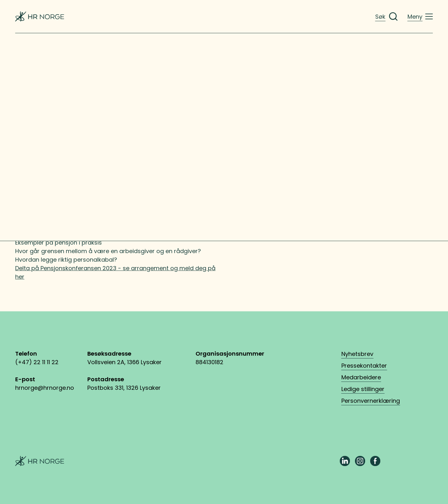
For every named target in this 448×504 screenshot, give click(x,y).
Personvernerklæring (371, 401)
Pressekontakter (364, 366)
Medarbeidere (361, 377)
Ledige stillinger (363, 389)
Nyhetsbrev (357, 354)
